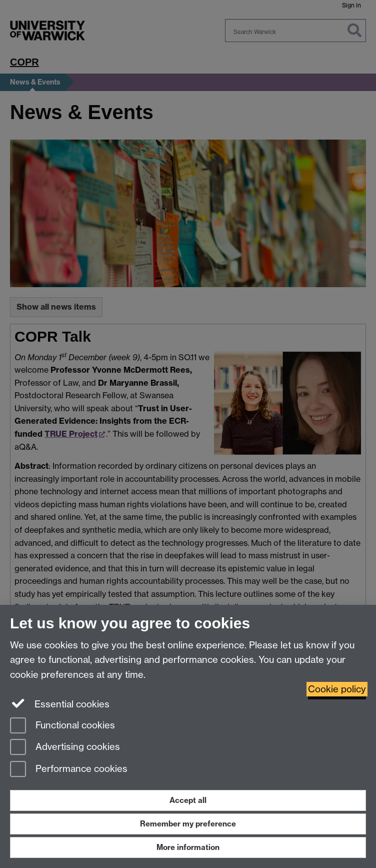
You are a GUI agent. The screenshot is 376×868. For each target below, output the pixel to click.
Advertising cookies (65, 748)
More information (188, 847)
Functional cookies (62, 726)
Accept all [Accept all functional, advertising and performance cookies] (188, 800)
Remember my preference (188, 824)
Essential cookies (60, 703)
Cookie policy (337, 689)
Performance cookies (69, 770)
